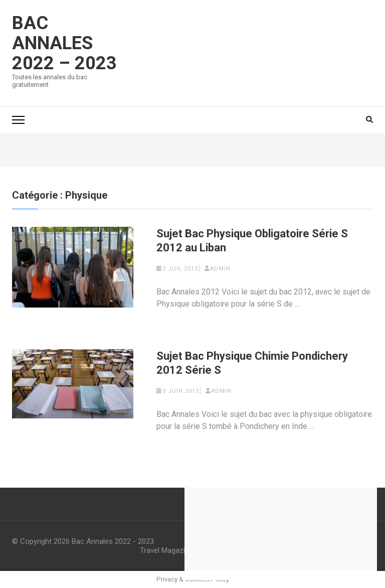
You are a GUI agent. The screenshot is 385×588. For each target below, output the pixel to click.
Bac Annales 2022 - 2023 (113, 541)
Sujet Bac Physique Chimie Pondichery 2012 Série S (252, 363)
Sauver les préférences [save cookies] (281, 570)
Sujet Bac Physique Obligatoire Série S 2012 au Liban (252, 241)
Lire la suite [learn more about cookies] (334, 503)
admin (220, 269)
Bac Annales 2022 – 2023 (64, 43)
